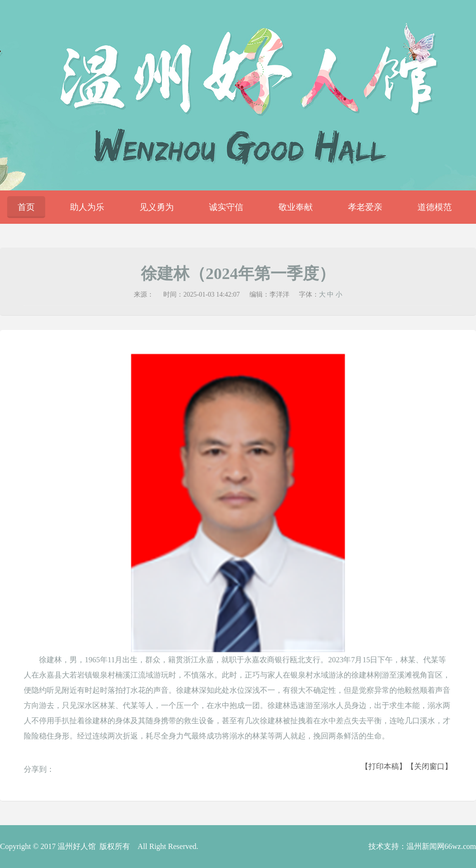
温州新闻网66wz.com (441, 846)
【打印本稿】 (384, 766)
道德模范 (435, 207)
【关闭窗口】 (429, 766)
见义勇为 (157, 207)
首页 (26, 207)
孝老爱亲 (365, 207)
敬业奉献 (296, 207)
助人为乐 (87, 207)
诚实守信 (226, 207)
